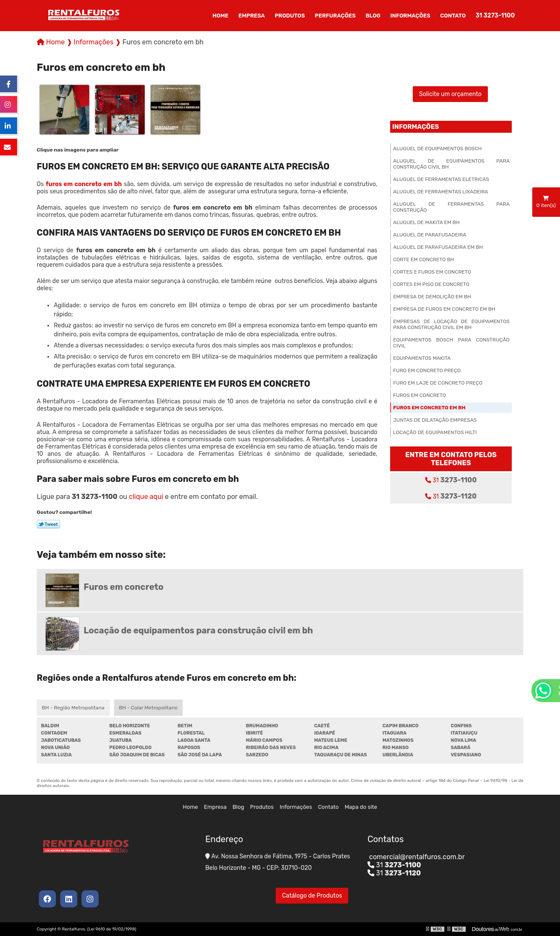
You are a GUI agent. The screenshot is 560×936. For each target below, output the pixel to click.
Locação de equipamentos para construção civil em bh (198, 630)
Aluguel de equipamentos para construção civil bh (451, 164)
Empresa (251, 16)
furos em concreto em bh (84, 184)
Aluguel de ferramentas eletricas (441, 179)
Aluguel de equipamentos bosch (437, 149)
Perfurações (335, 16)
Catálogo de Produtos (312, 896)
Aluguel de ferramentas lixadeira (441, 192)
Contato (453, 16)
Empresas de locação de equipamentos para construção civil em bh (451, 324)
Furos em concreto (420, 395)
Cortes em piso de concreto (431, 284)
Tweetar (48, 524)
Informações (411, 16)
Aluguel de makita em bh (426, 222)
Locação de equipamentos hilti (435, 432)
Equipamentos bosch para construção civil (451, 343)
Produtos (290, 16)
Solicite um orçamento (451, 94)
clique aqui (146, 497)
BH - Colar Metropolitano (148, 708)
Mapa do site (361, 807)
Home (221, 16)
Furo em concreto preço (427, 370)
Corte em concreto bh (424, 260)
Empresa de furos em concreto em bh (444, 309)
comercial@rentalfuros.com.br (416, 857)
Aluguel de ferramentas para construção (451, 207)
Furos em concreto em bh (429, 408)
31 (451, 480)
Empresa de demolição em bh (432, 297)
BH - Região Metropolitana (73, 708)
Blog (373, 16)
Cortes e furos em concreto (432, 272)
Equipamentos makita (422, 358)
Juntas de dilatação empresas (435, 420)
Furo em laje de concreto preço (438, 383)
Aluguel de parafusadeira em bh (438, 247)
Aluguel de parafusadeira (430, 235)
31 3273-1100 (495, 16)
